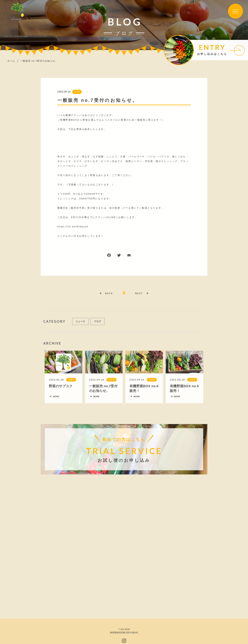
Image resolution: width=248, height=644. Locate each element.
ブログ (77, 92)
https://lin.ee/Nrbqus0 (73, 227)
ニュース (80, 323)
